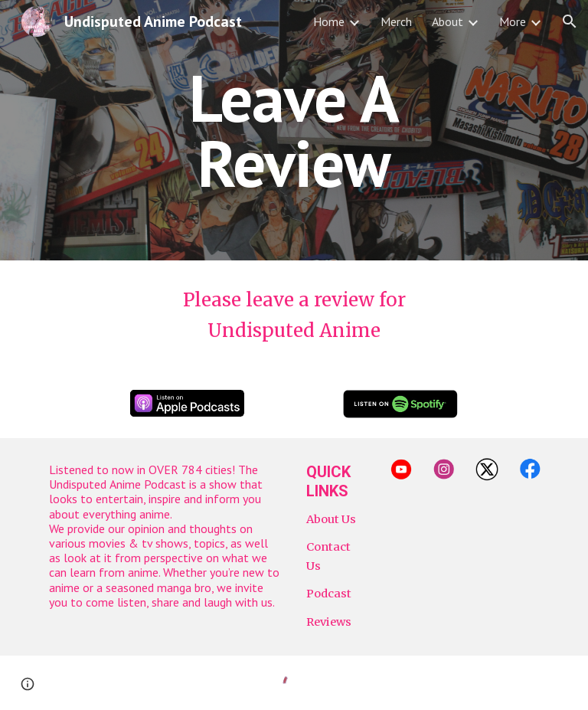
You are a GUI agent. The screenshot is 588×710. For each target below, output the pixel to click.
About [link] (448, 21)
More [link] (513, 21)
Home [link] (329, 21)
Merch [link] (396, 21)
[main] (294, 131)
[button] (570, 21)
